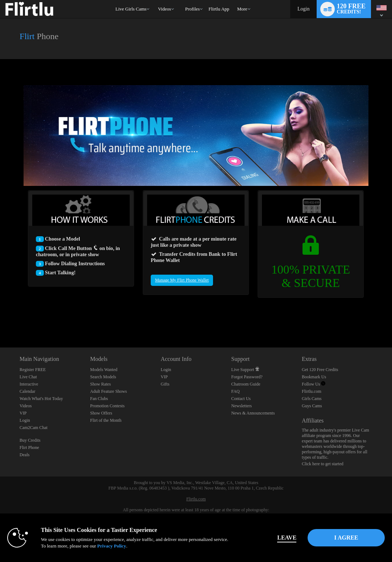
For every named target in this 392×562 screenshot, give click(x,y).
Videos (164, 9)
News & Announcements (253, 413)
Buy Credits (30, 440)
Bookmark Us (314, 377)
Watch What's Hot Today (41, 399)
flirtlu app (219, 9)
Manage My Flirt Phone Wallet (182, 280)
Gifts (165, 384)
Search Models (103, 377)
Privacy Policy (127, 546)
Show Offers (101, 413)
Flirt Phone (29, 447)
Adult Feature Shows (109, 391)
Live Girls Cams (131, 9)
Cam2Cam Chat (34, 428)
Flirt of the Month (106, 420)
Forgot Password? (247, 377)
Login (303, 9)
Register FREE (33, 370)
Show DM (0, 320)
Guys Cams (312, 406)
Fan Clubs (99, 399)
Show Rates (101, 384)
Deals (24, 455)
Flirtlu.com (312, 391)
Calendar (27, 391)
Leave (278, 538)
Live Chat (28, 377)
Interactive (29, 384)
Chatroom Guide (246, 384)
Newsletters (241, 406)
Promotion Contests (107, 406)
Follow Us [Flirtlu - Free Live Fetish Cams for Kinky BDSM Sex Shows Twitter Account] (314, 384)
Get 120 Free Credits (320, 370)
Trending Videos (155, 0)
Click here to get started (323, 464)
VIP (23, 413)
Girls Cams (312, 399)
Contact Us (241, 399)
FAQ (235, 391)
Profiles (192, 9)
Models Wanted (104, 370)
